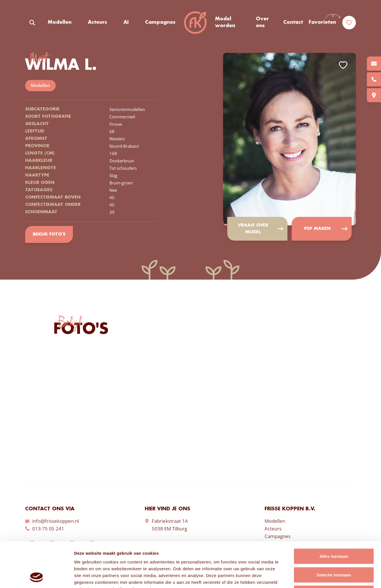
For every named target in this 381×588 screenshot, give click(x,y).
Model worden (225, 22)
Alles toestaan (334, 514)
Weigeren (334, 551)
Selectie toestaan (334, 533)
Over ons (262, 22)
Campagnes (160, 22)
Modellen (60, 22)
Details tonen (305, 577)
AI (126, 22)
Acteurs (98, 22)
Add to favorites (343, 65)
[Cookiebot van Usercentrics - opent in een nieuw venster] (37, 577)
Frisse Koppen (195, 23)
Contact (293, 22)
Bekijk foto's (49, 234)
